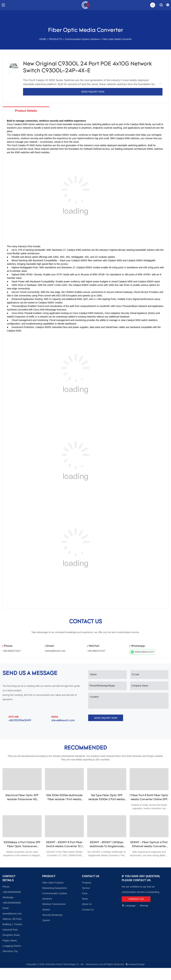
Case (85, 894)
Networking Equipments (55, 888)
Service (86, 888)
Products (87, 883)
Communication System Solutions (82, 39)
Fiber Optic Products (53, 883)
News (85, 899)
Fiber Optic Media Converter (117, 39)
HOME (43, 39)
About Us (87, 905)
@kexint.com (15, 914)
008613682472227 (142, 652)
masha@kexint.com (55, 651)
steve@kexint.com (63, 721)
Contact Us (88, 910)
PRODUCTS (56, 39)
